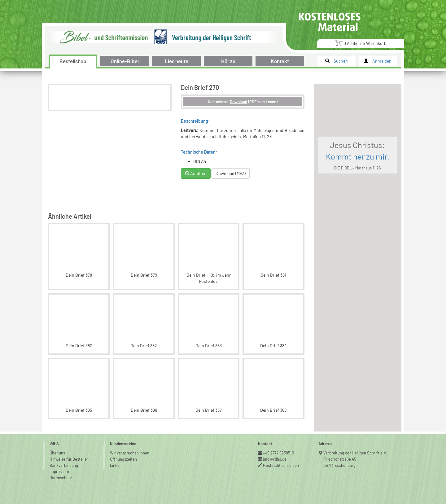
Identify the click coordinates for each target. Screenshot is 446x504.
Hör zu (228, 61)
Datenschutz (61, 478)
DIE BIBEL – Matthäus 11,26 (358, 168)
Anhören (196, 173)
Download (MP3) (231, 173)
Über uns (57, 453)
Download (238, 102)
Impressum (59, 471)
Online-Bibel (125, 61)
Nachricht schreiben (281, 465)
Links (115, 465)
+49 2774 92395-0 (279, 453)
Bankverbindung (64, 465)
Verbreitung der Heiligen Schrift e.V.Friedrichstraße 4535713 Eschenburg (355, 459)
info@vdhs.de (275, 459)
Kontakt (280, 61)
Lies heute (177, 61)
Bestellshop (73, 61)
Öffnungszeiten (123, 459)
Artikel (361, 43)
